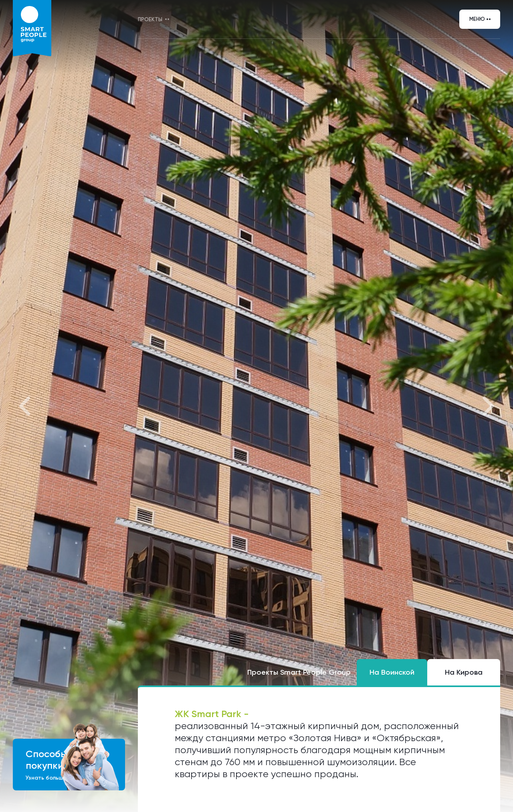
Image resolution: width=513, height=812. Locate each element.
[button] (25, 406)
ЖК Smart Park (209, 714)
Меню (477, 19)
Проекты (150, 19)
